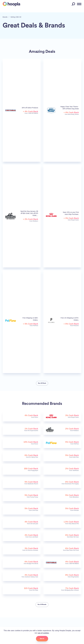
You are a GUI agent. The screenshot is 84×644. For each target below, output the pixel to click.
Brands (5, 17)
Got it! (42, 639)
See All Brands (42, 604)
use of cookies (43, 633)
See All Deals (42, 383)
